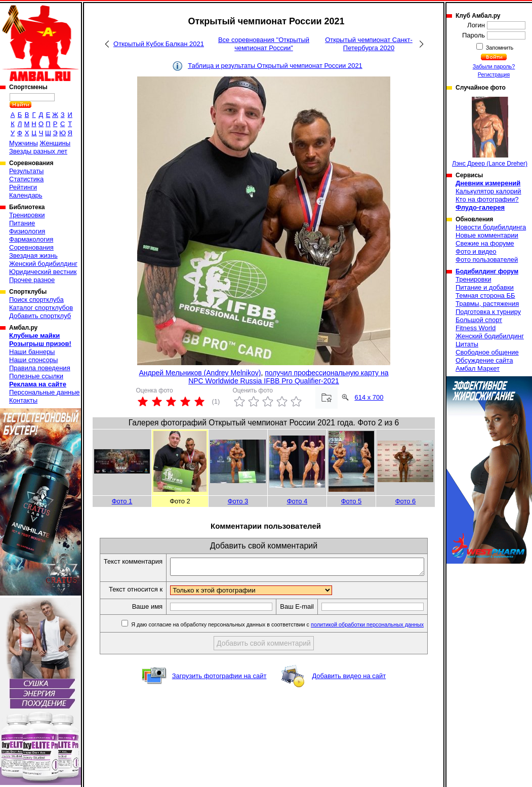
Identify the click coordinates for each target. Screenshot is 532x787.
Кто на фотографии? (487, 199)
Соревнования (31, 247)
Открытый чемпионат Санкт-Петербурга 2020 (369, 44)
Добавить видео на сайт (349, 687)
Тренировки (27, 215)
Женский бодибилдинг (43, 264)
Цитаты (467, 344)
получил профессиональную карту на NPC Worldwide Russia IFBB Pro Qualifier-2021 (288, 377)
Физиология (27, 231)
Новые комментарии (487, 235)
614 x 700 (369, 397)
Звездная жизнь (33, 255)
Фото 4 (297, 501)
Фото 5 (352, 501)
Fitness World (476, 328)
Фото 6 (406, 501)
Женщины (55, 143)
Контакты (23, 400)
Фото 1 (122, 501)
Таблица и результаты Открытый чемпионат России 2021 (275, 66)
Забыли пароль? (494, 66)
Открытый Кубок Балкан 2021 (159, 44)
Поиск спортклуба (36, 300)
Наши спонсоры (33, 360)
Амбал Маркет (478, 368)
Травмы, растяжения (487, 304)
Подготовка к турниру (488, 312)
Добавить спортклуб (40, 316)
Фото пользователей (487, 260)
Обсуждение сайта (484, 360)
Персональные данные (45, 392)
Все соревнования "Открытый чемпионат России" (264, 44)
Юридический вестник (43, 272)
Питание (22, 223)
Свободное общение (487, 352)
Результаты (26, 171)
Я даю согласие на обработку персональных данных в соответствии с (284, 636)
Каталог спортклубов (41, 308)
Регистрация (494, 74)
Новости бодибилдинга (491, 227)
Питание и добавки (485, 287)
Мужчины (24, 143)
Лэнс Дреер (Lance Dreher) (490, 132)
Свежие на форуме (485, 243)
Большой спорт (479, 320)
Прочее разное (32, 280)
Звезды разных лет (38, 151)
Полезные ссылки (36, 376)
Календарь (26, 195)
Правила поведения (40, 368)
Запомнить (499, 48)
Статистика (26, 179)
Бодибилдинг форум (487, 271)
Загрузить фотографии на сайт (219, 687)
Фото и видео (476, 251)
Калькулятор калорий (488, 191)
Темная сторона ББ (485, 296)
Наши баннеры (32, 352)
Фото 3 (238, 501)
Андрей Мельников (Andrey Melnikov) (200, 373)
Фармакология (31, 239)
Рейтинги (23, 187)
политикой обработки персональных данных (375, 636)
